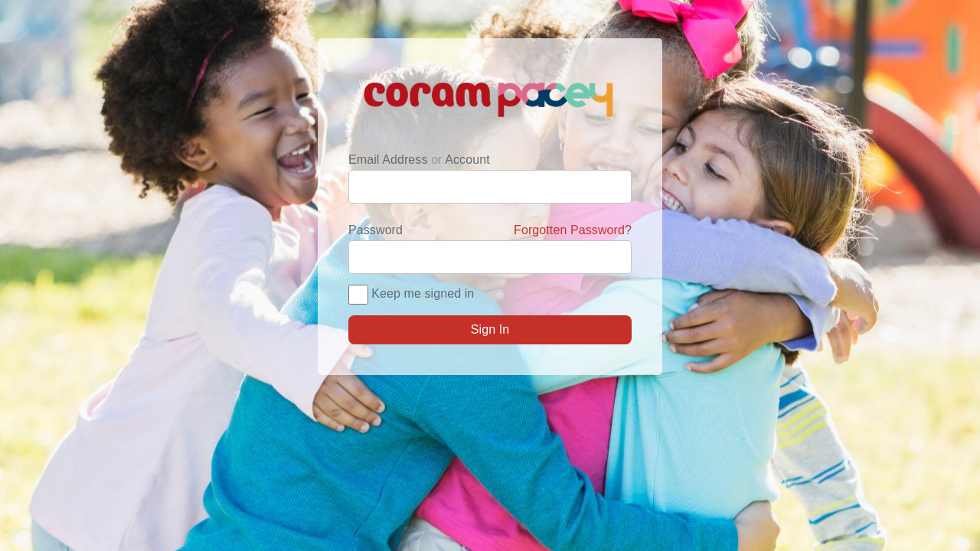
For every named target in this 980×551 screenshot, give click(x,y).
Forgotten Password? (573, 230)
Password (490, 230)
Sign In (490, 329)
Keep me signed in (423, 293)
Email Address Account (419, 160)
